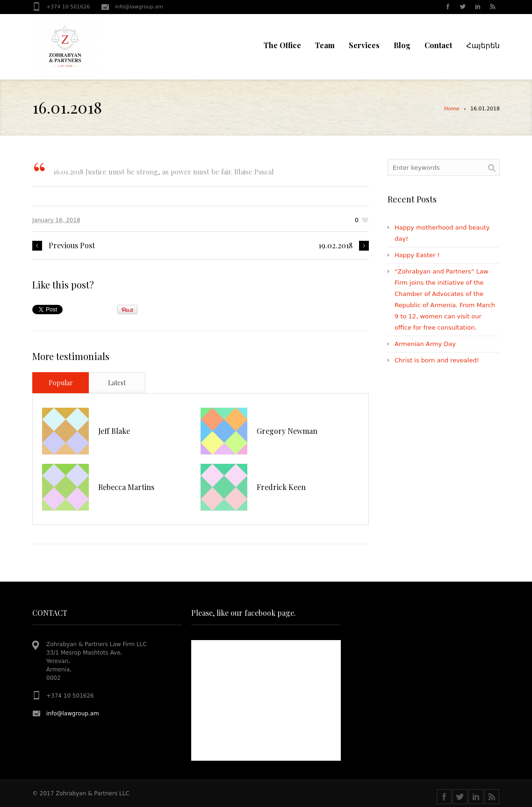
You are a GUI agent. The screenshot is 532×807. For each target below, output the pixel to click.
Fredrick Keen (281, 487)
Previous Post (72, 245)
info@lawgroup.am (139, 7)
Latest (117, 383)
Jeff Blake (114, 431)
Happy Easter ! (417, 255)
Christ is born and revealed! (437, 360)
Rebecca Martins (126, 487)
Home (452, 109)
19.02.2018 (335, 245)
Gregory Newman (287, 431)
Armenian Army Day (425, 344)
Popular (61, 383)
